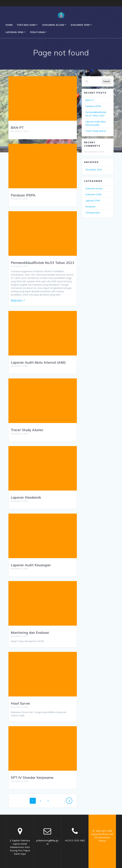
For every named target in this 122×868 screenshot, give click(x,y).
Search (107, 81)
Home (9, 25)
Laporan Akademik (26, 497)
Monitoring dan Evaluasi (30, 632)
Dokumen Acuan (53, 25)
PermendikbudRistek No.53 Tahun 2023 (42, 263)
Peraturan (37, 32)
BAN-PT (17, 128)
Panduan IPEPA (23, 195)
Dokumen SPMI (80, 25)
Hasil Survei (20, 703)
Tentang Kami (26, 25)
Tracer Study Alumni (27, 430)
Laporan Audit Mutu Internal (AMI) (38, 362)
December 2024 (94, 170)
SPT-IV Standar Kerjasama (32, 777)
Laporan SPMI (15, 32)
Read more (17, 300)
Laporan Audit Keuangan (31, 565)
